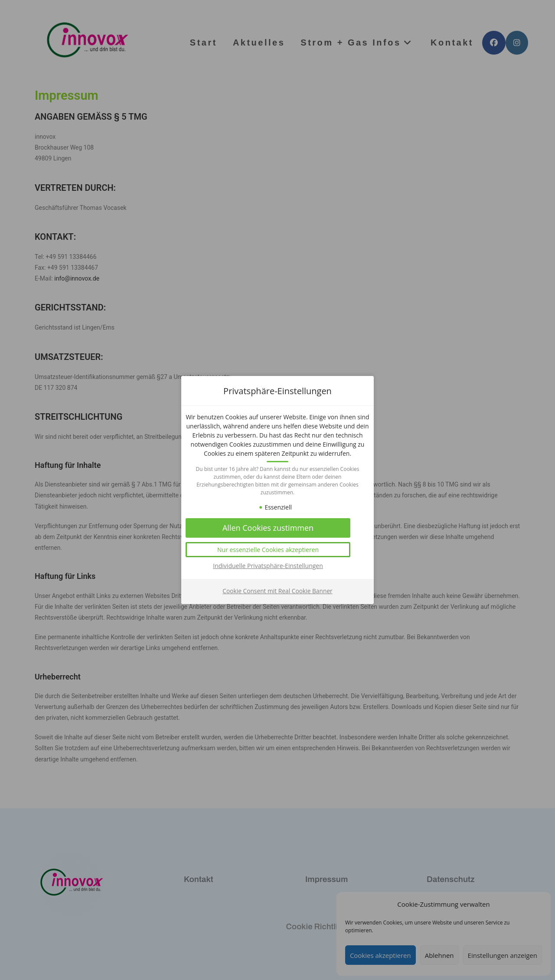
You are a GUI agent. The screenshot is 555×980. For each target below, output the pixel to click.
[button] (277, 555)
